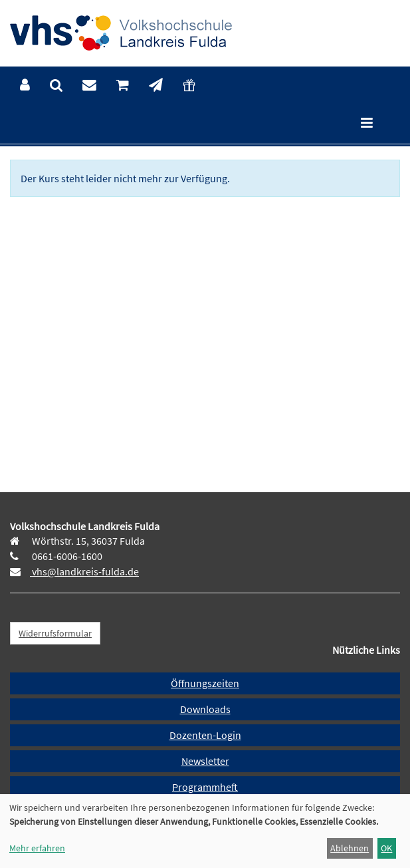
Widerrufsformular (55, 633)
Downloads (205, 709)
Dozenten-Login (205, 735)
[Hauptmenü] (367, 124)
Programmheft (205, 787)
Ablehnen (350, 848)
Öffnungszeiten (205, 683)
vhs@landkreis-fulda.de (84, 571)
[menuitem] (25, 85)
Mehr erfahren (37, 848)
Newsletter (205, 761)
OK (386, 848)
